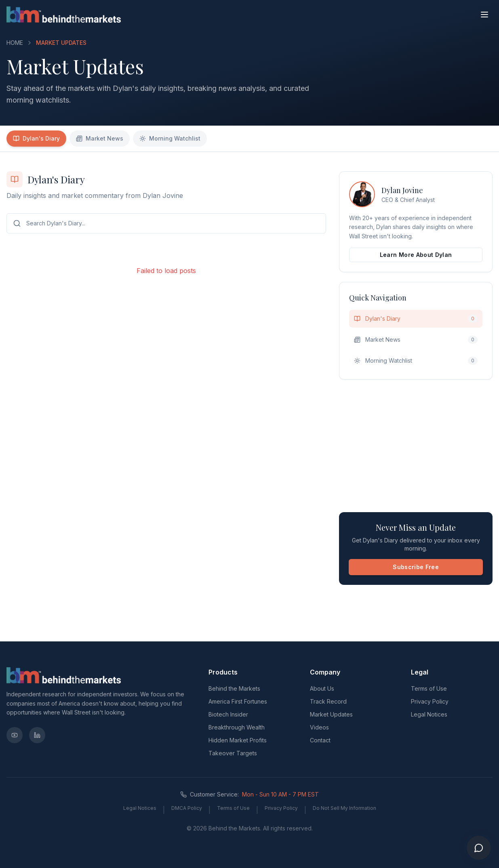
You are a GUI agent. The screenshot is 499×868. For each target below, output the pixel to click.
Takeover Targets (233, 753)
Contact (320, 740)
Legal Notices (429, 714)
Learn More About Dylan (416, 255)
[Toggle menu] (484, 15)
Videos (319, 727)
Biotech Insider (228, 714)
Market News (100, 138)
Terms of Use (429, 688)
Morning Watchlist (170, 138)
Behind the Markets (234, 688)
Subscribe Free (416, 567)
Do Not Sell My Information (344, 808)
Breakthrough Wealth (237, 727)
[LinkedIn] (37, 735)
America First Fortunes (238, 701)
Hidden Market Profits (238, 740)
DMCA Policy (187, 808)
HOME (15, 43)
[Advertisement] (416, 446)
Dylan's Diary (36, 138)
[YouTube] (15, 735)
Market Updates (331, 714)
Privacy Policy (430, 701)
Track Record (328, 701)
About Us (322, 688)
